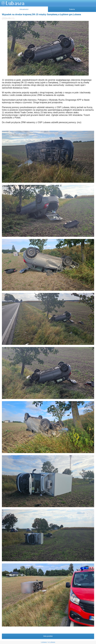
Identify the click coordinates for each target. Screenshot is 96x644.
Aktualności (24, 9)
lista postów (48, 636)
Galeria (72, 9)
